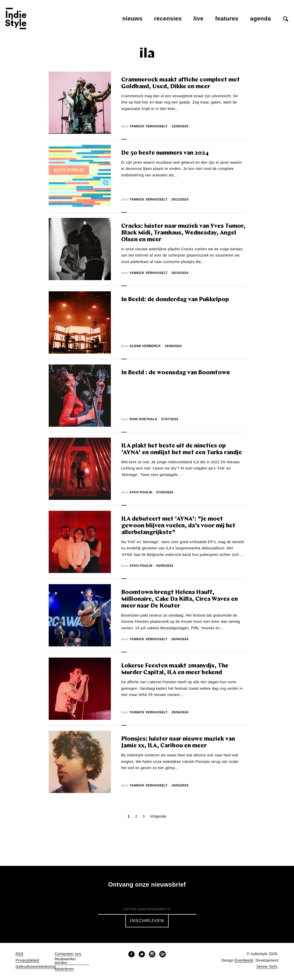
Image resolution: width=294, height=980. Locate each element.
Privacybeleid (27, 960)
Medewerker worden (65, 961)
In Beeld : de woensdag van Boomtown (175, 373)
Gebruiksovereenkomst (36, 967)
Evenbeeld (244, 960)
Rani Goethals (143, 419)
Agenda (261, 19)
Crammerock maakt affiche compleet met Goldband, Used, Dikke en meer (181, 83)
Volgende (158, 816)
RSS (19, 954)
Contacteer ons (68, 954)
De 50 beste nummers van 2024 (165, 153)
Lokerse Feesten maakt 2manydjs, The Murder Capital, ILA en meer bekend (175, 669)
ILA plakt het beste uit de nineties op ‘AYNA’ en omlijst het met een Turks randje (182, 449)
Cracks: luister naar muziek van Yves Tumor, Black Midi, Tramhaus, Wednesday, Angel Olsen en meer (183, 233)
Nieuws (132, 19)
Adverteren (64, 969)
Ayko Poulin (141, 492)
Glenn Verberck (145, 346)
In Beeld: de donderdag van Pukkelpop (175, 300)
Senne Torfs (267, 967)
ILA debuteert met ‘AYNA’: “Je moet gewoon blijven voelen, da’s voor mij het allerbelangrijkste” (178, 526)
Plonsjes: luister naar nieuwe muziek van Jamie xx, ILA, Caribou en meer (178, 743)
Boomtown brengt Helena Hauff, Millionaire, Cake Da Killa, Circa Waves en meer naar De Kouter (180, 599)
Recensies (168, 19)
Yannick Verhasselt (149, 126)
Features (227, 19)
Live (199, 19)
